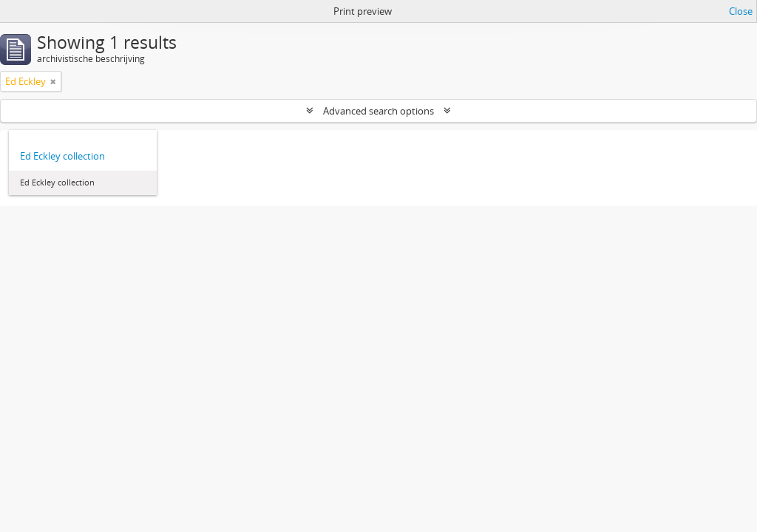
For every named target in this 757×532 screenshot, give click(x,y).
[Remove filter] (53, 81)
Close (741, 11)
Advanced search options (378, 111)
